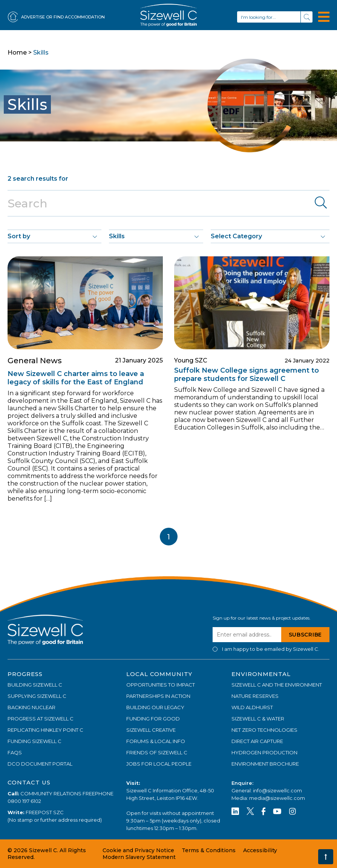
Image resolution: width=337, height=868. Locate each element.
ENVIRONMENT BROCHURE (265, 764)
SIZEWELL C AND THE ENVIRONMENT (277, 685)
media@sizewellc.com (277, 798)
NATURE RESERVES (255, 696)
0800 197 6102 (24, 801)
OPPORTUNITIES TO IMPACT (161, 685)
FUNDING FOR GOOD (153, 719)
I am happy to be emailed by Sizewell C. (271, 649)
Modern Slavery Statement (139, 857)
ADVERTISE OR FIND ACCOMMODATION (56, 17)
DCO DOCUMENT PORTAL (40, 764)
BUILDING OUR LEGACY (155, 707)
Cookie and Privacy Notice (138, 850)
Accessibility (260, 850)
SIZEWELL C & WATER (258, 719)
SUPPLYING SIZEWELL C (37, 696)
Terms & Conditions (209, 850)
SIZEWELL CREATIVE (151, 730)
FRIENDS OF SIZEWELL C (157, 752)
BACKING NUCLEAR (31, 707)
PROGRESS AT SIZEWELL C (41, 719)
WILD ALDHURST (252, 707)
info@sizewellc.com (277, 790)
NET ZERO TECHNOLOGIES (264, 730)
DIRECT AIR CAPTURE (257, 741)
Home (17, 53)
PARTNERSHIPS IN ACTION (158, 696)
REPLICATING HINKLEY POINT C (45, 730)
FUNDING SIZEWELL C (34, 741)
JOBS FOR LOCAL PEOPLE (159, 764)
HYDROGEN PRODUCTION (264, 752)
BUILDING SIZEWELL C (35, 685)
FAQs (15, 752)
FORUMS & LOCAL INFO (156, 741)
